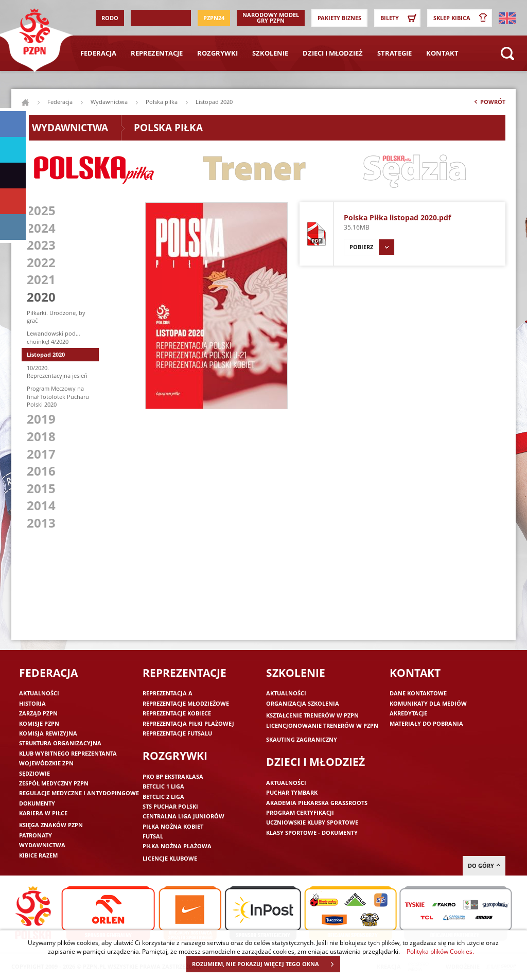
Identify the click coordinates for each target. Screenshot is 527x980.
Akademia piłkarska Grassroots (317, 803)
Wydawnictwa (109, 102)
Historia (32, 703)
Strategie (394, 53)
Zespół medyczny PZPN (54, 783)
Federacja (98, 53)
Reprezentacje (157, 53)
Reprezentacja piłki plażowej (188, 723)
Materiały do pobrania (426, 723)
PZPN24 (214, 18)
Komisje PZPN (39, 723)
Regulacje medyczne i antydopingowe (79, 793)
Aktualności (39, 693)
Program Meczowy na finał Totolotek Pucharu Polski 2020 (58, 396)
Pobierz (372, 247)
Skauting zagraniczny (302, 739)
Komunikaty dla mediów (428, 703)
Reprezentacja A (168, 693)
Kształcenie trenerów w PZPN (312, 715)
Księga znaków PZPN (51, 825)
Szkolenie (270, 53)
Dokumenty (37, 803)
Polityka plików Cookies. (440, 951)
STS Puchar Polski (170, 806)
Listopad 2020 (46, 354)
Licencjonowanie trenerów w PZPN (322, 725)
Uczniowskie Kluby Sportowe (312, 822)
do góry (484, 865)
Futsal (153, 836)
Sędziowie (34, 773)
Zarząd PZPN (38, 713)
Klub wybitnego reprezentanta (68, 753)
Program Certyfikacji (300, 812)
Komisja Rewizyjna (48, 733)
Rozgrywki (217, 53)
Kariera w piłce (43, 813)
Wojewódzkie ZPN (46, 763)
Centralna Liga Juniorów (183, 816)
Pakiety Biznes (339, 18)
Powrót (489, 104)
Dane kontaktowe (418, 693)
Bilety (400, 18)
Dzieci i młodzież (333, 53)
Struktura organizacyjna (60, 743)
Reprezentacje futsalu (177, 733)
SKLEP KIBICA (462, 18)
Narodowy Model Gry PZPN (271, 17)
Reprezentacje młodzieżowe (186, 703)
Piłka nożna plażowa (177, 846)
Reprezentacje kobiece (177, 713)
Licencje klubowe (170, 858)
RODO (110, 18)
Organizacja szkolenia (303, 703)
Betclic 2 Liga (163, 797)
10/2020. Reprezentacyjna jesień (57, 372)
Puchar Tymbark (292, 792)
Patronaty (36, 835)
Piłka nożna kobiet (173, 826)
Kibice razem (38, 855)
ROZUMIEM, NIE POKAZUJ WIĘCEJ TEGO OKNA (266, 964)
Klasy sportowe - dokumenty (312, 833)
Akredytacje (408, 713)
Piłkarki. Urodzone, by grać (56, 317)
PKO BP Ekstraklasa (173, 776)
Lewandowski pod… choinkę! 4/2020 (54, 337)
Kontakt (442, 53)
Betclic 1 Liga (163, 786)
